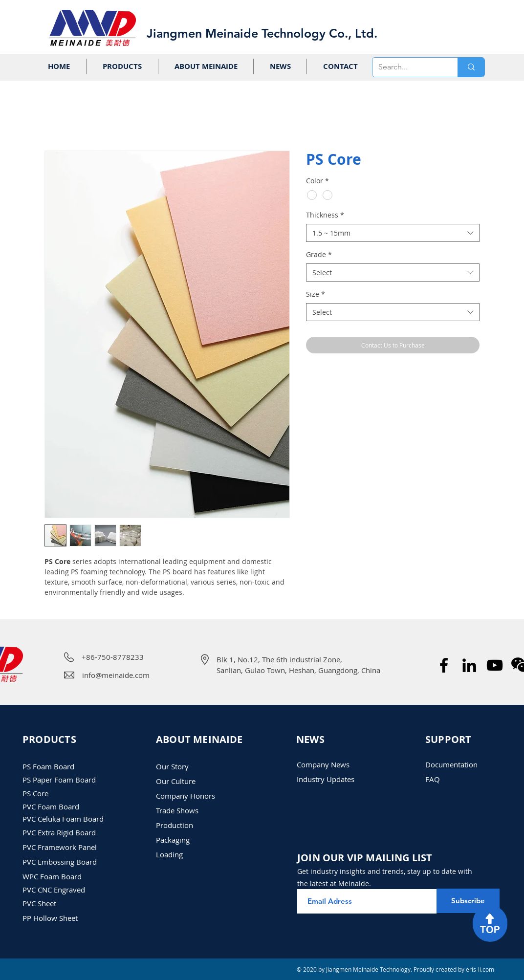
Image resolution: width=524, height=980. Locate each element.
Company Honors (186, 796)
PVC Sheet (39, 903)
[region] (490, 924)
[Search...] (408, 67)
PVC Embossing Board (60, 862)
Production (175, 825)
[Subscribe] (468, 901)
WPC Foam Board (52, 876)
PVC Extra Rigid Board (59, 832)
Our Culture (176, 781)
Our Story (172, 766)
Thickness (325, 215)
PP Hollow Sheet (50, 918)
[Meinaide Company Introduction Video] (495, 665)
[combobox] (393, 233)
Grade (319, 254)
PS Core (35, 793)
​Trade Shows (177, 810)
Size (316, 294)
